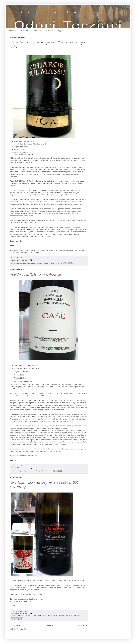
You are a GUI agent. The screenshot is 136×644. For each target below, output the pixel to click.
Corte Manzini (29, 616)
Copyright (61, 31)
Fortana (55, 616)
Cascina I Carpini (77, 250)
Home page (12, 31)
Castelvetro (20, 616)
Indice (34, 31)
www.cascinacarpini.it (25, 155)
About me (24, 31)
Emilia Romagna (37, 471)
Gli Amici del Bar (47, 31)
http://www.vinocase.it (25, 381)
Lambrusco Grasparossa (66, 616)
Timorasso (46, 263)
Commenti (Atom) (22, 629)
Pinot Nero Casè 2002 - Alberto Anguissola (36, 275)
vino (54, 263)
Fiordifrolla (31, 230)
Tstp (51, 263)
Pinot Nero (45, 471)
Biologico (20, 471)
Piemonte (39, 263)
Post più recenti (16, 625)
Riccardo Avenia (22, 258)
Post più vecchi (82, 625)
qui (67, 403)
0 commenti (24, 260)
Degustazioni (32, 263)
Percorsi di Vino (33, 252)
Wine (58, 263)
